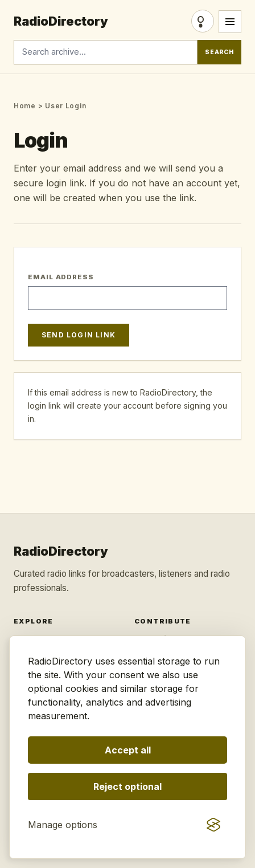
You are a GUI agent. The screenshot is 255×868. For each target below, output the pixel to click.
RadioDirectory (61, 21)
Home (25, 106)
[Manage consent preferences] (63, 825)
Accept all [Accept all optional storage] (128, 750)
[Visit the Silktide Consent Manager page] (213, 825)
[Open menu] (230, 22)
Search (219, 52)
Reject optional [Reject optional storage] (127, 787)
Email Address (61, 277)
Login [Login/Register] (203, 21)
